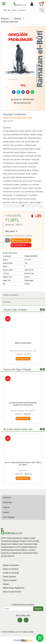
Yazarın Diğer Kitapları (15, 310)
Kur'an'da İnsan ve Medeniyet (23, 462)
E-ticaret (17, 640)
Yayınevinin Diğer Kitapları (17, 369)
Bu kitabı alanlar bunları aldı (18, 429)
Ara (42, 10)
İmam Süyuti (23, 411)
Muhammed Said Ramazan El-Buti (23, 351)
